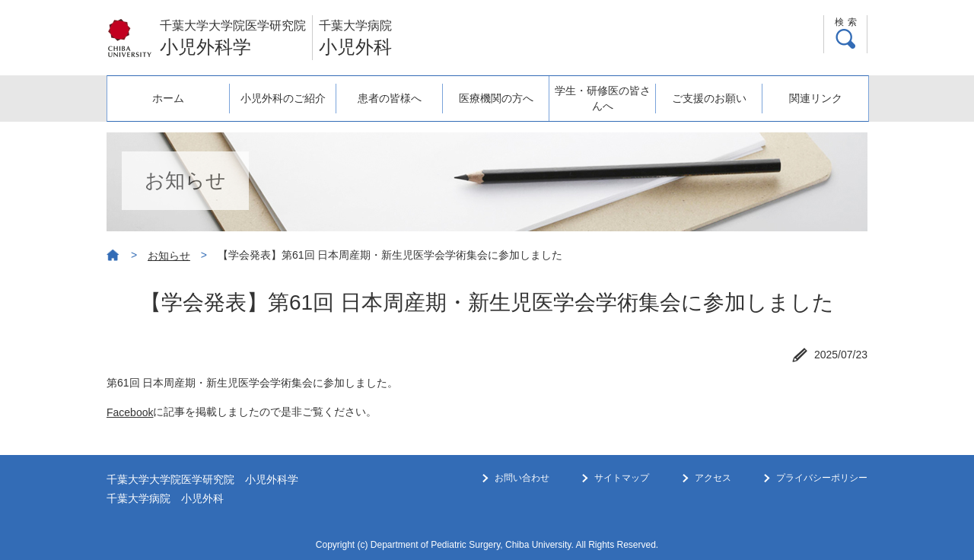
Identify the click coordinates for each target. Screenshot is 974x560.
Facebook (130, 412)
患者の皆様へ (390, 98)
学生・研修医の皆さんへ (603, 98)
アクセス (713, 478)
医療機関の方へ (496, 98)
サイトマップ (622, 478)
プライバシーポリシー (822, 478)
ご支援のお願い (709, 98)
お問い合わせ (522, 478)
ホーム (168, 98)
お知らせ (169, 256)
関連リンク (816, 98)
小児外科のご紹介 (283, 98)
